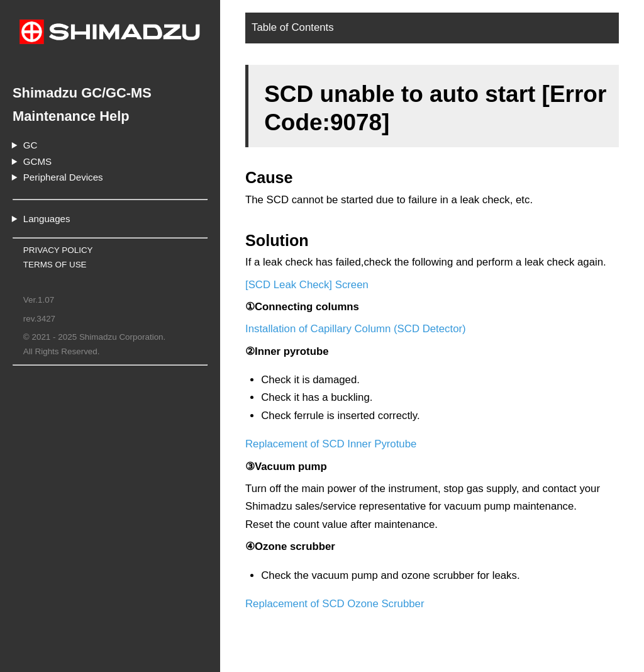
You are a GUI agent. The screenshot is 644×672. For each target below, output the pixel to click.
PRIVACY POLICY (58, 250)
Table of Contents (293, 27)
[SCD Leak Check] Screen (307, 285)
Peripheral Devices (63, 177)
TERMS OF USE (55, 265)
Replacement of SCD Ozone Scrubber (335, 604)
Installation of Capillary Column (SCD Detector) (356, 329)
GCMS (37, 161)
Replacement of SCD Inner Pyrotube (331, 444)
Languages (47, 219)
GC (31, 145)
